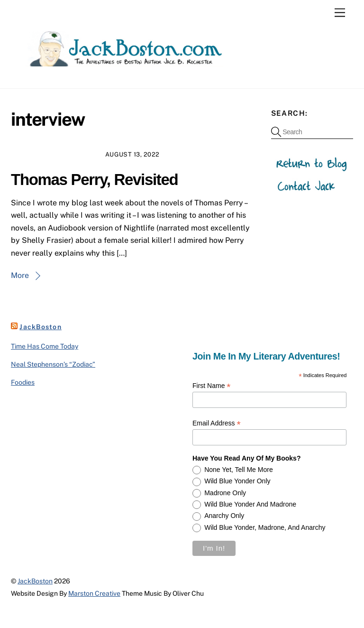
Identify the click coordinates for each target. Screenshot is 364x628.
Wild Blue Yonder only (237, 481)
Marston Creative (94, 593)
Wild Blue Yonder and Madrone (250, 504)
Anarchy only (224, 516)
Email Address (217, 423)
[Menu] (340, 13)
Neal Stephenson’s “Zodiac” (53, 364)
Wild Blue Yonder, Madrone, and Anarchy (265, 527)
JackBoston (41, 327)
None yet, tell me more (239, 470)
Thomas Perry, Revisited (94, 180)
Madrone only (225, 493)
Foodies (23, 382)
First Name (212, 386)
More (20, 275)
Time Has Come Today (45, 346)
